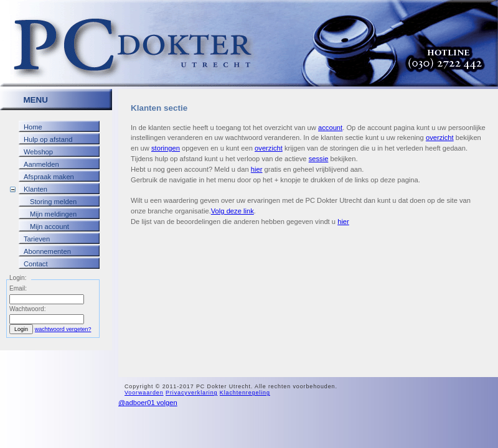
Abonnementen (47, 251)
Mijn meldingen (53, 214)
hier (257, 169)
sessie (319, 159)
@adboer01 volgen (148, 403)
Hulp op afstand (48, 139)
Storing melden (53, 202)
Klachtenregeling (245, 393)
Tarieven (37, 239)
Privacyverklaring (191, 393)
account (330, 128)
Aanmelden (41, 164)
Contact (36, 264)
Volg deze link (233, 211)
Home (33, 127)
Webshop (38, 152)
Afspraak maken (49, 177)
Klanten (35, 189)
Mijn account (49, 226)
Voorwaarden (144, 393)
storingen (166, 148)
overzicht (440, 138)
